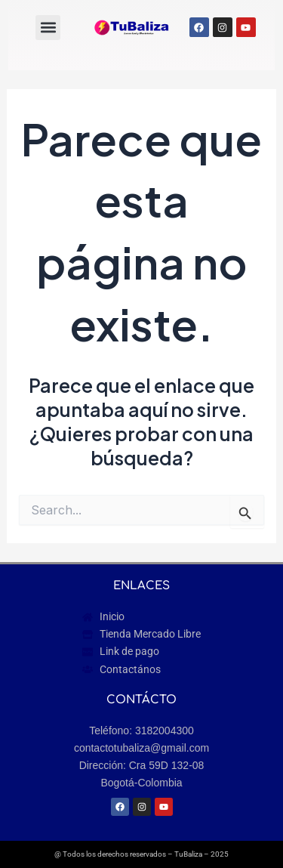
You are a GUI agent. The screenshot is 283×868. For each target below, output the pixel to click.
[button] (48, 28)
